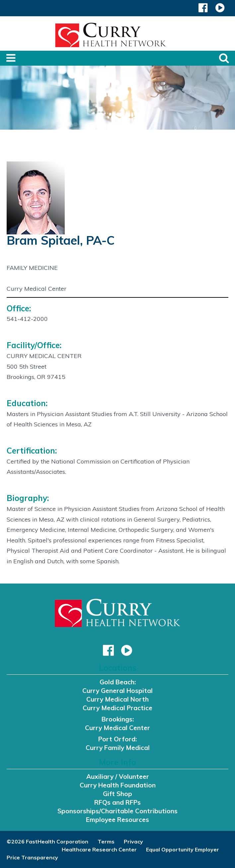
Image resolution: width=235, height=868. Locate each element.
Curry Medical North (118, 699)
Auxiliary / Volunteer (118, 776)
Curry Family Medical (118, 748)
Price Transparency (32, 857)
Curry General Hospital (118, 691)
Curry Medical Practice (118, 708)
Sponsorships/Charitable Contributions (118, 811)
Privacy (133, 841)
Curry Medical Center (118, 728)
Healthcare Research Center (99, 849)
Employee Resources (118, 820)
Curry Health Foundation (118, 785)
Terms (106, 841)
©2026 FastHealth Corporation (47, 841)
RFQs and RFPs (118, 802)
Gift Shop (118, 794)
